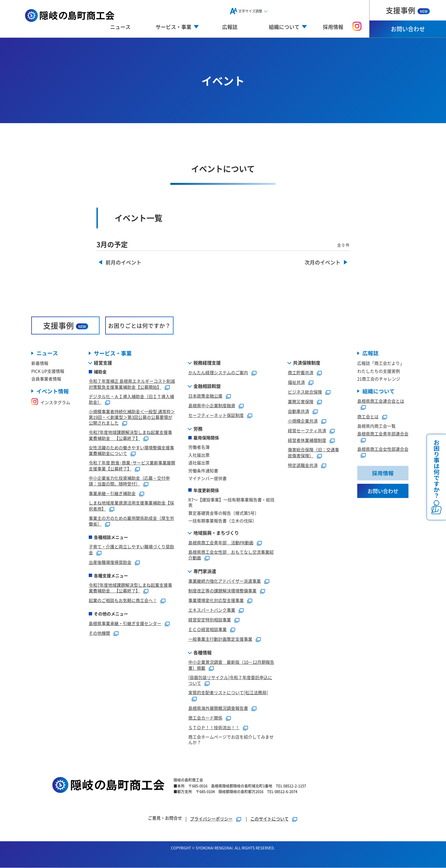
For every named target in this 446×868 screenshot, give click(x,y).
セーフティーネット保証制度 (216, 415)
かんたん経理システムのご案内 (218, 373)
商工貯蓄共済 (301, 373)
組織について (379, 391)
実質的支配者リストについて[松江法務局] (228, 693)
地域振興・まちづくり (216, 533)
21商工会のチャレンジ (379, 379)
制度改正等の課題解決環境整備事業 (222, 591)
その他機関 (99, 633)
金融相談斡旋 (207, 386)
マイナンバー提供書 (207, 479)
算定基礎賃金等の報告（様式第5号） (224, 513)
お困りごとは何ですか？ (139, 325)
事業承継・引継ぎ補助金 (112, 494)
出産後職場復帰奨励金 (110, 562)
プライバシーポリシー (211, 819)
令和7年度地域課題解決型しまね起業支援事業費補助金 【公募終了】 (130, 435)
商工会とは (368, 417)
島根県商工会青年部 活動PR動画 (221, 542)
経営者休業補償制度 (307, 440)
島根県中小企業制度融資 (212, 406)
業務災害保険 (301, 402)
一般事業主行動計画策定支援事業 (220, 639)
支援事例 (408, 10)
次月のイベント (323, 263)
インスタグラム (51, 403)
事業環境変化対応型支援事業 (216, 601)
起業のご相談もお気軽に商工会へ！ (123, 601)
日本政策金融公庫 (205, 396)
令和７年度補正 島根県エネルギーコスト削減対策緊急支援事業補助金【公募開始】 (132, 384)
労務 (198, 429)
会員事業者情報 (46, 379)
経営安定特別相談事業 (210, 620)
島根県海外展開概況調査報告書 (218, 708)
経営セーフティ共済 (307, 431)
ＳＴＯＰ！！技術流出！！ (214, 727)
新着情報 (40, 363)
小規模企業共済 (303, 421)
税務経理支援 (207, 363)
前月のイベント (123, 263)
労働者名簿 (199, 447)
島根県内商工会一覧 (376, 426)
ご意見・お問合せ (165, 818)
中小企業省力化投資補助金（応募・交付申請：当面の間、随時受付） (129, 481)
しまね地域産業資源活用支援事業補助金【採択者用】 (131, 506)
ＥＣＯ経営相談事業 (207, 630)
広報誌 (230, 27)
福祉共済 (296, 382)
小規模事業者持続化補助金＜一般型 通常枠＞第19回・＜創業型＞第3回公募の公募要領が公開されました (132, 417)
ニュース (120, 27)
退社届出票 (199, 463)
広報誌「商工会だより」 (381, 363)
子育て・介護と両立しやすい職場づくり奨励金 (131, 550)
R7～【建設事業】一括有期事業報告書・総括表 (231, 502)
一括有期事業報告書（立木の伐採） (222, 521)
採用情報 (333, 27)
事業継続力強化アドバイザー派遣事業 (225, 581)
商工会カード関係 (205, 718)
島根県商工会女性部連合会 (383, 449)
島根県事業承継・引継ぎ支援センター (125, 624)
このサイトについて (270, 819)
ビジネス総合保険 (305, 392)
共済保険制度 (307, 363)
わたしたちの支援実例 (379, 371)
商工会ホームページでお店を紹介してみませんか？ (231, 740)
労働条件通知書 (203, 471)
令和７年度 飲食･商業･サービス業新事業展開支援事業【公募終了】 (132, 466)
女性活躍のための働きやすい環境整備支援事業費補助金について (131, 450)
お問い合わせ (408, 29)
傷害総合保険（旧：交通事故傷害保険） (313, 453)
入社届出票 (199, 455)
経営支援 (103, 363)
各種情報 (203, 653)
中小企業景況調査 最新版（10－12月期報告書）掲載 (231, 665)
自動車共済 (299, 411)
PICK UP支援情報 (48, 371)
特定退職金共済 (303, 465)
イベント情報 (53, 391)
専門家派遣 (205, 571)
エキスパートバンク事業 (212, 610)
